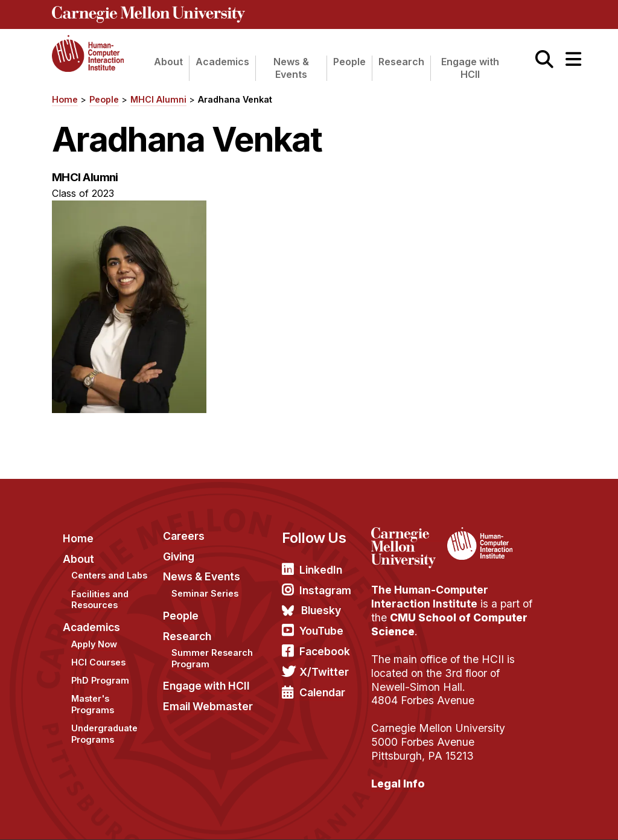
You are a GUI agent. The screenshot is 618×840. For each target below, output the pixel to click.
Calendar (322, 692)
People (349, 62)
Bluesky (321, 610)
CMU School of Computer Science (449, 624)
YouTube (321, 631)
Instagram (325, 590)
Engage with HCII (470, 68)
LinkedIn (321, 570)
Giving (179, 556)
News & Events (291, 68)
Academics (222, 62)
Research (401, 62)
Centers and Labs (109, 575)
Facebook (325, 651)
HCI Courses (98, 662)
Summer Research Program (212, 658)
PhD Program (100, 680)
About (168, 62)
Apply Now (94, 644)
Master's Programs (93, 704)
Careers (184, 536)
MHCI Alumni (158, 99)
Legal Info (398, 784)
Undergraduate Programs (104, 734)
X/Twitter (324, 672)
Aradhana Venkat (235, 99)
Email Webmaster (208, 706)
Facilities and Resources (100, 600)
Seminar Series (205, 593)
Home (65, 99)
